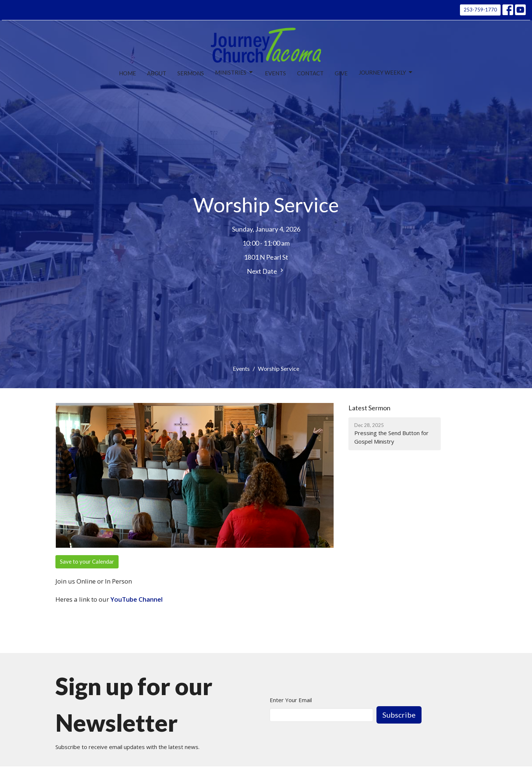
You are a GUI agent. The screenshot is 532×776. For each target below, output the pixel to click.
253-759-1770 (480, 10)
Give (341, 73)
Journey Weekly (386, 72)
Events (275, 73)
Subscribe (399, 715)
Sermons (191, 73)
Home (127, 73)
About (157, 73)
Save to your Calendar (87, 561)
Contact (310, 73)
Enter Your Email (291, 700)
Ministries (234, 72)
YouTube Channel (137, 599)
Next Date (266, 271)
